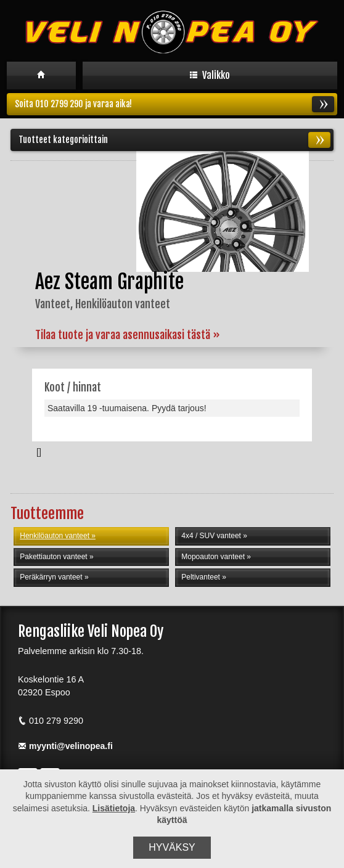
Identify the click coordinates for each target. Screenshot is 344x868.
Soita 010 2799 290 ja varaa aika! (174, 104)
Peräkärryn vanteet (51, 577)
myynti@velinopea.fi (65, 746)
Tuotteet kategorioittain (174, 140)
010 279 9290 (51, 721)
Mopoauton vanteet (213, 557)
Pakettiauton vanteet (53, 557)
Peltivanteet (201, 577)
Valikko (210, 75)
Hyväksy (172, 847)
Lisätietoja (114, 808)
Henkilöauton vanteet (55, 536)
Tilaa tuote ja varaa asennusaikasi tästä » (128, 335)
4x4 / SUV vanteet (211, 536)
